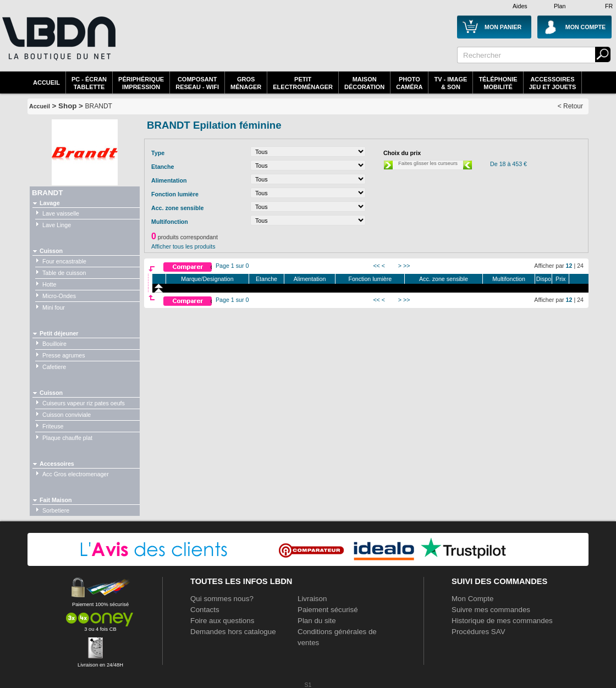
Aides (520, 6)
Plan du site (317, 621)
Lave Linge (57, 225)
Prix (560, 279)
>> (406, 266)
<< (376, 266)
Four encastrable (64, 261)
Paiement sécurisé (328, 610)
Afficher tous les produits (183, 246)
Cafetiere (54, 367)
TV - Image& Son (450, 83)
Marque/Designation (207, 279)
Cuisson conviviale (67, 415)
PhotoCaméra (409, 83)
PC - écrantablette (89, 83)
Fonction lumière (370, 279)
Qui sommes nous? (222, 599)
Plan (560, 6)
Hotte (49, 284)
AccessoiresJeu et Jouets (553, 83)
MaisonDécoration (364, 83)
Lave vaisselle (61, 213)
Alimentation (310, 279)
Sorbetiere (56, 510)
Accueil (46, 82)
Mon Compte (472, 599)
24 (580, 266)
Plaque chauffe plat (67, 438)
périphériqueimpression (141, 83)
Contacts (205, 610)
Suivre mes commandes (491, 610)
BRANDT (99, 106)
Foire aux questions (222, 621)
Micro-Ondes (59, 296)
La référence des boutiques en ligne (58, 38)
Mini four (54, 307)
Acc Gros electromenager (76, 474)
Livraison (312, 599)
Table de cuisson (64, 273)
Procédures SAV (479, 632)
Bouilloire (54, 344)
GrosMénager (246, 83)
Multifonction (509, 279)
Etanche (266, 279)
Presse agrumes (64, 355)
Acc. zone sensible (444, 279)
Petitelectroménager (303, 83)
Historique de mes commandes (502, 621)
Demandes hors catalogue (233, 632)
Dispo (544, 279)
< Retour (570, 106)
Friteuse (53, 426)
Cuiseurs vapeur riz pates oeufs (84, 403)
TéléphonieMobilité (498, 83)
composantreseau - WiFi (197, 83)
